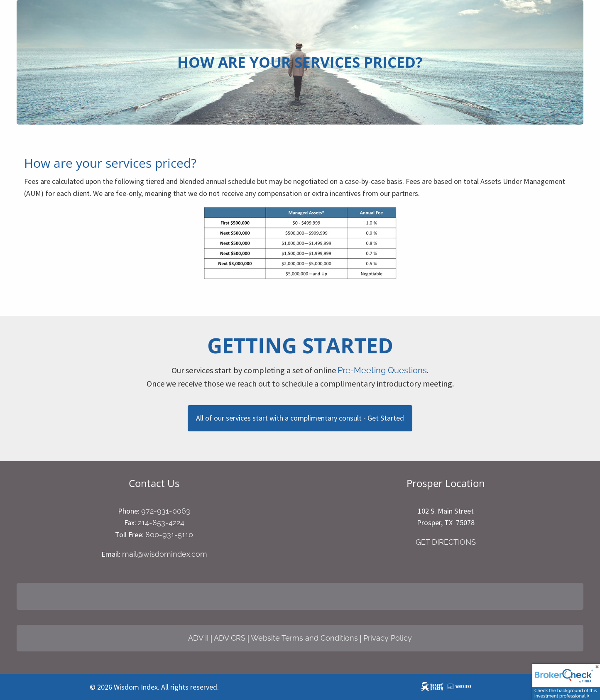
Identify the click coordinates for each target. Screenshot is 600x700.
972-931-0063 (166, 511)
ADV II (198, 638)
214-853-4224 (161, 523)
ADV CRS (230, 638)
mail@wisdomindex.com (165, 554)
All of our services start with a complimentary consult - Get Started (300, 418)
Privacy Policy (388, 638)
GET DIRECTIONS (446, 542)
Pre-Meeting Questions (382, 370)
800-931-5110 (169, 535)
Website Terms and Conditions (304, 638)
